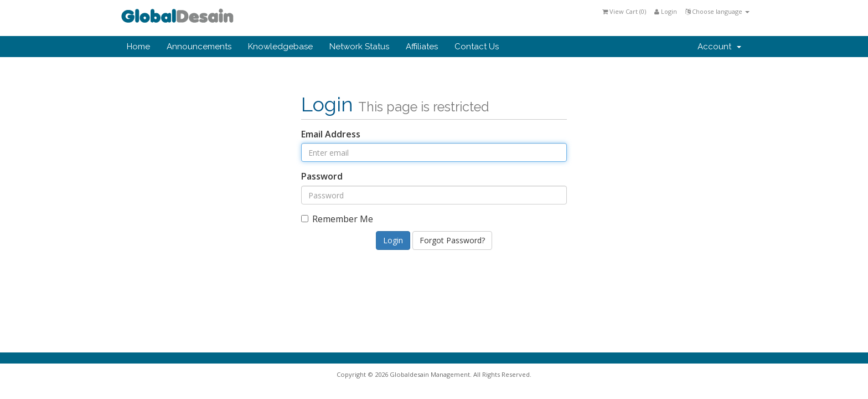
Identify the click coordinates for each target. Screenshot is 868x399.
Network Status (359, 47)
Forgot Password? (452, 240)
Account (719, 47)
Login (666, 11)
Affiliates (422, 47)
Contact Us (477, 47)
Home (138, 47)
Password (322, 176)
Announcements (199, 47)
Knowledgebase (280, 47)
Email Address (331, 134)
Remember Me (337, 219)
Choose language (717, 11)
